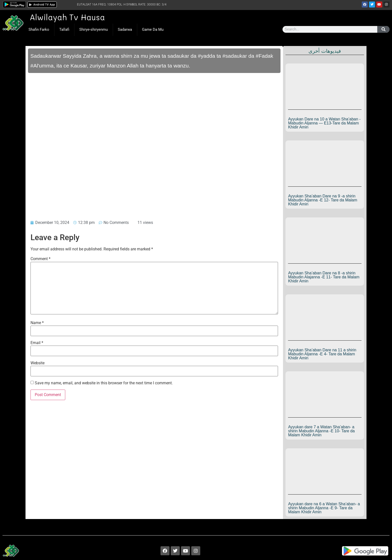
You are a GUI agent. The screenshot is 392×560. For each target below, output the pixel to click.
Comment (40, 259)
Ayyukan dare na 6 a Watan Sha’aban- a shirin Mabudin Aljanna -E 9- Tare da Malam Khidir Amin (324, 508)
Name (37, 323)
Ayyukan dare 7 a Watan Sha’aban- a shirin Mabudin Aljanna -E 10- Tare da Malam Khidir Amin (321, 431)
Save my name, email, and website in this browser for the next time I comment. (104, 383)
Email (37, 343)
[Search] (383, 29)
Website (37, 363)
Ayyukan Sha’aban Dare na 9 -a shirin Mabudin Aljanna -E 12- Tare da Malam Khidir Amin (322, 200)
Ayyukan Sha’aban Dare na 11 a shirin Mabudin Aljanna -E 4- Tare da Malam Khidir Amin (322, 354)
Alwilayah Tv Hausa (67, 17)
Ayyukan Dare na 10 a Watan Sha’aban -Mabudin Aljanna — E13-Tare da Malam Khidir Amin (324, 123)
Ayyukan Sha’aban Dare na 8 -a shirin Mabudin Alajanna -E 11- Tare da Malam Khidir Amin (324, 277)
